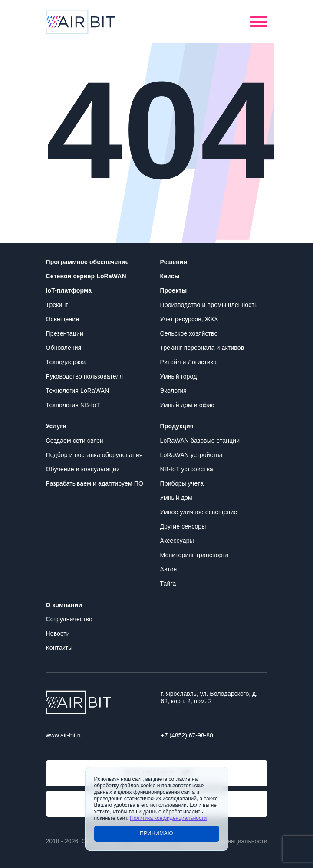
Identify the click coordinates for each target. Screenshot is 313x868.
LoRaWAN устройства (191, 455)
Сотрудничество (69, 619)
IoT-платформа (69, 290)
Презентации (65, 333)
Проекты (174, 290)
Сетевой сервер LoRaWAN (86, 276)
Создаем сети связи (75, 441)
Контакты (59, 648)
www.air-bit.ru (64, 735)
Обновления (64, 348)
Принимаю (156, 833)
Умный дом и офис (187, 405)
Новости (58, 633)
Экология (174, 391)
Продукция (177, 426)
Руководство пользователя (85, 376)
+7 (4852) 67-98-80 (187, 735)
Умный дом (176, 498)
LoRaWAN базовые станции (200, 441)
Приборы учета (182, 483)
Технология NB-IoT (73, 405)
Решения (174, 262)
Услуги (56, 426)
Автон (169, 569)
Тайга (168, 584)
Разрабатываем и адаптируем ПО (95, 483)
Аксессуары (177, 541)
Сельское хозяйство (189, 333)
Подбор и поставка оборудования (94, 455)
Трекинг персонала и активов (202, 348)
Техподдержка (66, 362)
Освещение (63, 319)
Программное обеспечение (87, 262)
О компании (64, 605)
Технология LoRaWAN (78, 391)
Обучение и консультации (83, 469)
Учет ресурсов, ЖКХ (189, 319)
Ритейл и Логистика (189, 362)
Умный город (179, 376)
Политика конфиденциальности (168, 818)
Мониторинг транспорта (194, 555)
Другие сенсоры (183, 526)
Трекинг (57, 305)
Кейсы (170, 276)
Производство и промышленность (209, 305)
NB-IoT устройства (187, 469)
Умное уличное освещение (199, 512)
